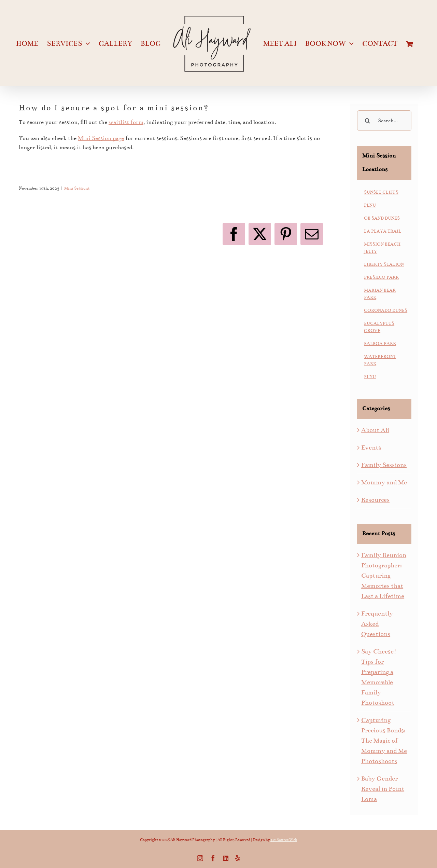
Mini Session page (101, 138)
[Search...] (384, 121)
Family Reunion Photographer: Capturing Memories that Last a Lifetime (384, 576)
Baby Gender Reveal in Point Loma (383, 789)
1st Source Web (284, 840)
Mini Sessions (77, 188)
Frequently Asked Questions (377, 624)
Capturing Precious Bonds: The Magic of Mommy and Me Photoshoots (384, 741)
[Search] (367, 121)
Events (371, 447)
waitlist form (126, 122)
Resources (375, 500)
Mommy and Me (384, 482)
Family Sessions (384, 465)
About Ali (375, 430)
